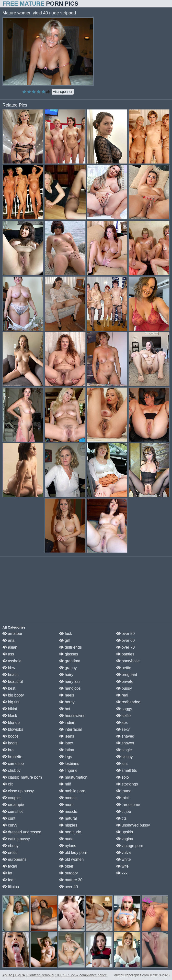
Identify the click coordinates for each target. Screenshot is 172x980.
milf (65, 784)
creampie (13, 805)
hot (65, 709)
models (68, 798)
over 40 (69, 887)
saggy (124, 709)
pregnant (127, 675)
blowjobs (13, 729)
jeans (67, 736)
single (124, 750)
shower (125, 743)
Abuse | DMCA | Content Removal (28, 975)
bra (8, 750)
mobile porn (72, 791)
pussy (124, 688)
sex (122, 723)
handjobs (70, 688)
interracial (70, 729)
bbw (9, 668)
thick (123, 798)
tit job (124, 811)
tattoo (124, 791)
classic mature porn (22, 777)
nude (66, 839)
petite (124, 668)
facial (10, 866)
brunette (12, 757)
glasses (69, 654)
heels (67, 695)
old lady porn (73, 853)
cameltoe (13, 764)
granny (68, 668)
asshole (12, 661)
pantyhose (128, 661)
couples (12, 798)
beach (11, 675)
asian (10, 647)
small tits (127, 770)
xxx (122, 873)
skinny (125, 757)
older (66, 866)
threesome (128, 805)
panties (125, 654)
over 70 (126, 647)
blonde (11, 723)
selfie (124, 716)
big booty (13, 695)
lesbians (69, 764)
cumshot (13, 811)
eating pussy (16, 839)
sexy (123, 729)
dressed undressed (22, 832)
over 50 (126, 634)
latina (67, 750)
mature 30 (71, 880)
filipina (11, 887)
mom (66, 805)
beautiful (13, 681)
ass (8, 654)
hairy (66, 675)
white (124, 859)
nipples (68, 825)
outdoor (69, 873)
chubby (11, 770)
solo (123, 777)
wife (122, 866)
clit (8, 784)
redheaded (128, 702)
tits (121, 818)
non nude (70, 832)
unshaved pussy (133, 825)
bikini (10, 709)
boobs (11, 736)
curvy (10, 825)
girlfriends (70, 647)
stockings (127, 784)
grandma (70, 661)
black (10, 716)
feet (8, 880)
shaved (125, 736)
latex (66, 743)
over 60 (126, 640)
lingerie (68, 770)
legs (66, 757)
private (125, 681)
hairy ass (70, 681)
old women (71, 859)
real (122, 695)
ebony (11, 846)
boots (10, 743)
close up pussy (18, 791)
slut (122, 764)
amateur (12, 634)
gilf (64, 640)
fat (7, 873)
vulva (124, 853)
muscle (68, 811)
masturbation (73, 777)
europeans (14, 859)
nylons (68, 846)
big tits (11, 702)
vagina (125, 839)
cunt (9, 818)
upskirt (125, 832)
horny (67, 702)
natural (68, 818)
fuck (66, 634)
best (9, 688)
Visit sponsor (63, 92)
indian (67, 723)
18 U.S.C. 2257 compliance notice (81, 975)
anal (9, 640)
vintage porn (130, 846)
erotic (10, 853)
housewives (72, 716)
